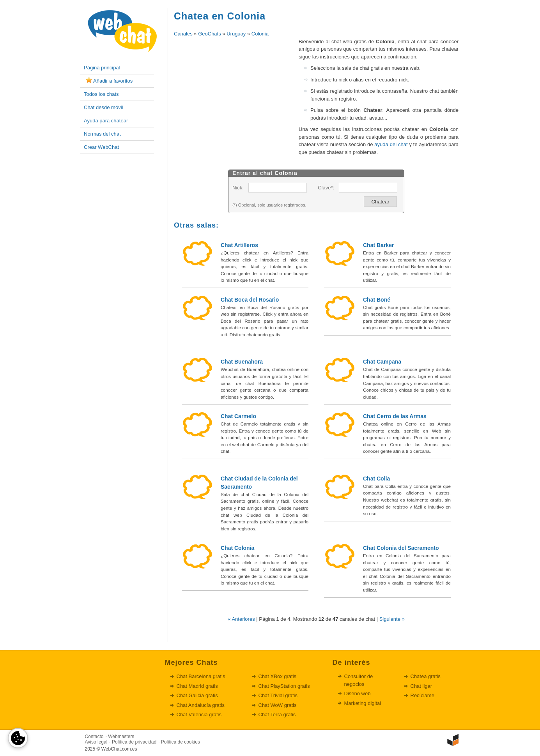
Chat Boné (377, 300)
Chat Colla (376, 479)
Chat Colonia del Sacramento (401, 548)
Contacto (94, 737)
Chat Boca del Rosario (250, 300)
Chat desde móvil (103, 107)
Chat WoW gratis (278, 705)
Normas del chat (102, 134)
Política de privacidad (134, 742)
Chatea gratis (426, 676)
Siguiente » (392, 619)
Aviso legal (96, 742)
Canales (183, 34)
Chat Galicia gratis (197, 695)
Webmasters (121, 737)
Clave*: (326, 188)
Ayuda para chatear (106, 121)
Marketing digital (363, 703)
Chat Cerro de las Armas (395, 416)
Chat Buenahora (242, 362)
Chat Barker (378, 245)
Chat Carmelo (238, 416)
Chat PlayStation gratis (284, 686)
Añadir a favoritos (113, 81)
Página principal (102, 68)
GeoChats (210, 34)
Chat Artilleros (239, 245)
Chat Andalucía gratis (201, 705)
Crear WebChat (101, 147)
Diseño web (358, 693)
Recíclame (422, 695)
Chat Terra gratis (277, 714)
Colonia (260, 34)
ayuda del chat (391, 144)
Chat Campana (382, 362)
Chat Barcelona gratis (201, 676)
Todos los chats (101, 94)
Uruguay (236, 34)
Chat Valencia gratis (199, 714)
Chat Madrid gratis (197, 686)
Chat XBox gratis (278, 676)
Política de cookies (181, 742)
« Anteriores (241, 619)
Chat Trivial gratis (278, 695)
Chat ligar (421, 686)
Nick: (238, 188)
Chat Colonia (237, 548)
